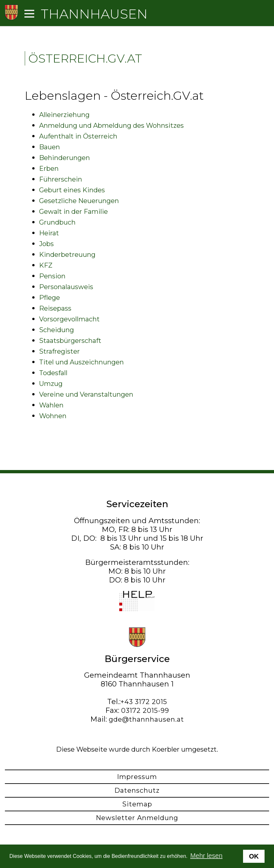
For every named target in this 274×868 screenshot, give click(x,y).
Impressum (137, 777)
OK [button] (254, 856)
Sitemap (137, 804)
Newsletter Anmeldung (137, 818)
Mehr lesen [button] (206, 856)
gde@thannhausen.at (146, 719)
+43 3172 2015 (144, 702)
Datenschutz (137, 790)
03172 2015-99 (145, 711)
